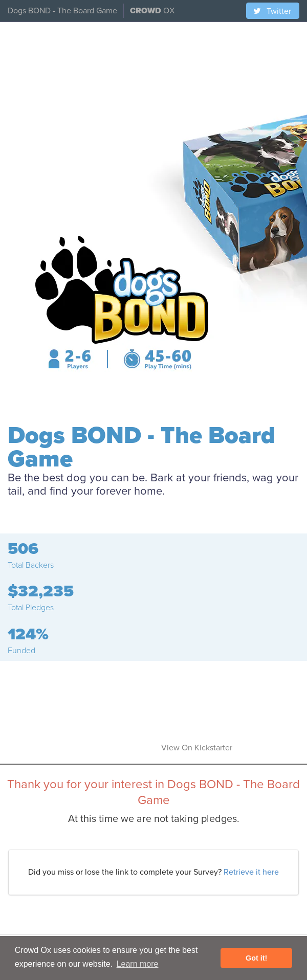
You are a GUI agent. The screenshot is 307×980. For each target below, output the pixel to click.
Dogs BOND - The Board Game (62, 11)
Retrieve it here (251, 872)
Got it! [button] (256, 958)
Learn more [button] (138, 964)
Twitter (272, 11)
